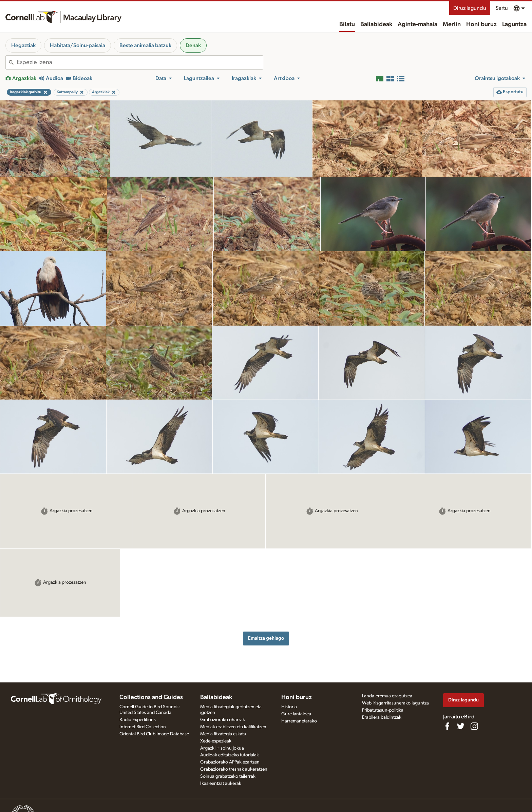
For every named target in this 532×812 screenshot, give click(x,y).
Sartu (502, 8)
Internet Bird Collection (143, 727)
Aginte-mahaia (417, 24)
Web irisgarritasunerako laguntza (395, 703)
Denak (193, 45)
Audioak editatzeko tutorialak (230, 755)
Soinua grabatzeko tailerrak (228, 776)
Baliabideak (376, 24)
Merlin (452, 24)
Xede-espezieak (216, 741)
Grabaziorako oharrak (223, 720)
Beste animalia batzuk (145, 45)
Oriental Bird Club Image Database (154, 734)
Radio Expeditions (138, 720)
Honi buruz (481, 24)
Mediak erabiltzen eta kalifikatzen (233, 727)
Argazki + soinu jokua (222, 748)
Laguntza (514, 24)
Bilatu (347, 24)
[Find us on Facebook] (447, 726)
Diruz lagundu (470, 8)
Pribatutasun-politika (383, 710)
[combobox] (140, 62)
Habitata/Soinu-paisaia (78, 45)
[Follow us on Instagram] (474, 726)
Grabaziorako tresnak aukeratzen (234, 769)
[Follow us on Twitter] (461, 726)
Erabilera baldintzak (382, 717)
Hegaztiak (23, 45)
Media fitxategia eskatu (223, 734)
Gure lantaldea (296, 714)
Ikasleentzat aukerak (221, 784)
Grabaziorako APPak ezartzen (230, 762)
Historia (289, 707)
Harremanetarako (299, 721)
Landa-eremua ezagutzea (387, 696)
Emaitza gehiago (266, 638)
